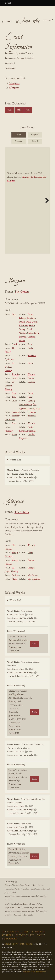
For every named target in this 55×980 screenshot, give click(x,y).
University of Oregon (18, 944)
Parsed (35, 141)
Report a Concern (33, 932)
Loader (15, 378)
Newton (23, 337)
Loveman (23, 326)
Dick (14, 393)
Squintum (9, 359)
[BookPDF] (27, 200)
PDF (19, 135)
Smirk (15, 344)
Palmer (22, 318)
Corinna (15, 575)
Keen (36, 333)
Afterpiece (14, 88)
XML (19, 110)
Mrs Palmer (33, 575)
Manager (9, 431)
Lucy (14, 401)
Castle (30, 329)
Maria (14, 579)
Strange (22, 329)
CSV (28, 110)
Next (46, 200)
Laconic (15, 412)
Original (35, 135)
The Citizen (22, 512)
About (41, 935)
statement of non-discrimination (34, 972)
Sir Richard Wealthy (9, 386)
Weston (23, 333)
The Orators (22, 292)
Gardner (31, 337)
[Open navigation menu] (3, 3)
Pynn (28, 322)
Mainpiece (14, 84)
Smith (30, 333)
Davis (34, 322)
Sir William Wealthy (9, 367)
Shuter (22, 341)
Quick (22, 322)
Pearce (32, 326)
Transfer (15, 375)
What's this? (15, 460)
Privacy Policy (25, 935)
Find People (10, 939)
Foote (30, 314)
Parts (14, 314)
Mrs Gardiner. (34, 579)
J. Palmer (32, 412)
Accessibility (11, 932)
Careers (7, 935)
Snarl (14, 423)
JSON (9, 110)
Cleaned (19, 141)
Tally (14, 397)
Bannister (31, 318)
